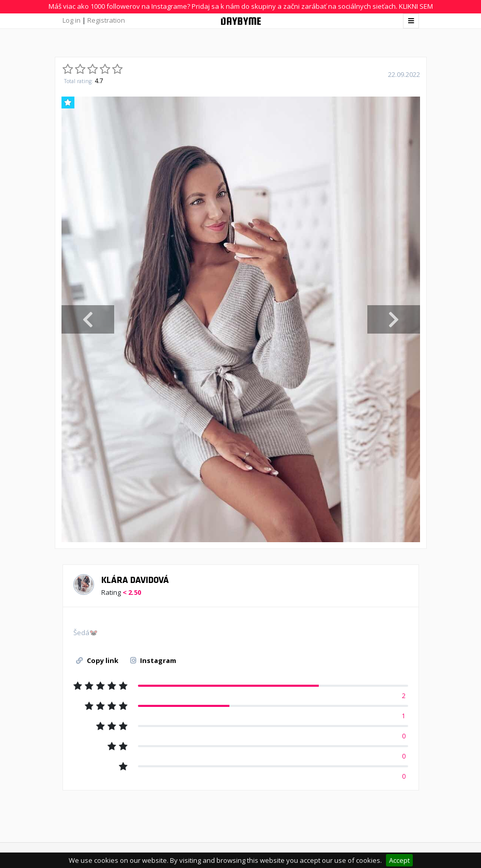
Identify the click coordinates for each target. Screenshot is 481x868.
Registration (106, 20)
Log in (72, 20)
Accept (399, 860)
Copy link (97, 660)
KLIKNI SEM (416, 6)
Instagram (153, 660)
